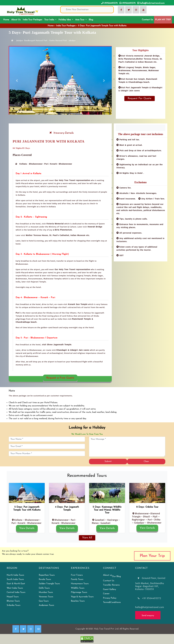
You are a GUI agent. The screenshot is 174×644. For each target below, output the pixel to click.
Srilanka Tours (14, 605)
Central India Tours (16, 592)
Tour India (50, 20)
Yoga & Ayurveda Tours (82, 597)
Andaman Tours (46, 605)
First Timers (77, 575)
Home (7, 19)
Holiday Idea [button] (65, 20)
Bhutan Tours (13, 601)
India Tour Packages (32, 20)
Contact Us (147, 20)
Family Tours (77, 579)
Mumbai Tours (46, 592)
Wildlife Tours (78, 588)
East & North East (16, 584)
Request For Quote (140, 98)
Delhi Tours (44, 588)
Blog (91, 20)
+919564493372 (109, 3)
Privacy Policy (110, 598)
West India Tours (15, 588)
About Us (16, 20)
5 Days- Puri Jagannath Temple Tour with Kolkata (102, 26)
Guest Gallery (110, 589)
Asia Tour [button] (80, 20)
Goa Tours (44, 601)
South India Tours (15, 579)
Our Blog (116, 576)
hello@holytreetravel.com (151, 3)
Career (106, 594)
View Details (27, 528)
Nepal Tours (13, 597)
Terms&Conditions (112, 602)
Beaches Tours (78, 601)
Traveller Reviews (111, 585)
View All (87, 538)
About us (108, 575)
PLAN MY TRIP (163, 20)
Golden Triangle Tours (49, 584)
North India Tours (15, 575)
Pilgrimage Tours (79, 592)
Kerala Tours (45, 579)
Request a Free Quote (60, 378)
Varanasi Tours (46, 597)
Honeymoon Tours (80, 584)
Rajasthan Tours (47, 575)
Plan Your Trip (152, 556)
